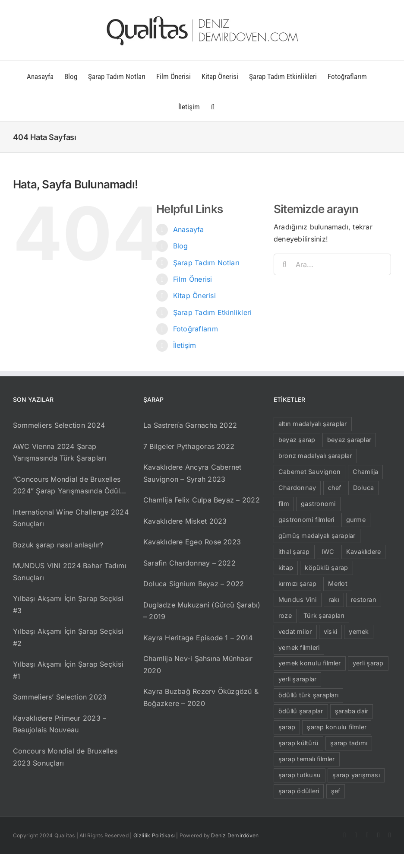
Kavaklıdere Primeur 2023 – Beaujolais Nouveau (60, 724)
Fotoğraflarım (196, 329)
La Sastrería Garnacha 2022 (190, 425)
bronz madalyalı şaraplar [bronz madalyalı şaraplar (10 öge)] (315, 456)
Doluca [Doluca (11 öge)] (363, 488)
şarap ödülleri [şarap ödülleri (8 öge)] (299, 791)
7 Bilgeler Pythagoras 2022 (189, 446)
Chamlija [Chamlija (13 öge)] (366, 472)
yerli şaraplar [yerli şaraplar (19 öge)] (297, 679)
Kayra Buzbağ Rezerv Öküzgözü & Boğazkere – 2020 (201, 697)
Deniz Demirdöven (235, 835)
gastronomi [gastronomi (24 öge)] (318, 504)
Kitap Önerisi (194, 296)
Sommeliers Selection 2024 (59, 425)
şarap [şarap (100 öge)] (287, 727)
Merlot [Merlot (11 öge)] (338, 583)
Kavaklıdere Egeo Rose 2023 (192, 542)
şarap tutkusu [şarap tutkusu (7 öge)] (300, 775)
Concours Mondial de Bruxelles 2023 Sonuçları (65, 757)
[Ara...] (332, 264)
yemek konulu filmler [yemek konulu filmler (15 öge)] (310, 663)
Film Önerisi (193, 279)
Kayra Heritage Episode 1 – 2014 (198, 638)
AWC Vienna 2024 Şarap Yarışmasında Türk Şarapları (60, 452)
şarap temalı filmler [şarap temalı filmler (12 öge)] (307, 759)
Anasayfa (189, 229)
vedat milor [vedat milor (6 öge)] (295, 631)
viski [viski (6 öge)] (330, 631)
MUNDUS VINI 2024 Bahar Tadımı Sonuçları (70, 572)
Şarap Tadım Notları (207, 263)
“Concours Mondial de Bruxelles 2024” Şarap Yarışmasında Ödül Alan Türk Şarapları (67, 486)
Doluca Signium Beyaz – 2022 (194, 584)
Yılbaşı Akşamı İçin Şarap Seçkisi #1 (68, 670)
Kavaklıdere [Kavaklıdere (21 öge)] (364, 552)
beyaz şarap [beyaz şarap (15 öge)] (297, 440)
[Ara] (284, 264)
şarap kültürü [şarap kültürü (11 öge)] (298, 743)
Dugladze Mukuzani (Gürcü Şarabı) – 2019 (202, 611)
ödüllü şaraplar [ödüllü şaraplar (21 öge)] (301, 711)
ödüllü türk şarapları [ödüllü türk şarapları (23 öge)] (308, 695)
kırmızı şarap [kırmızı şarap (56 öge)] (297, 583)
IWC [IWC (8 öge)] (328, 552)
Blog (181, 246)
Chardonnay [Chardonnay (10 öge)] (297, 488)
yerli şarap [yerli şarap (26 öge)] (368, 663)
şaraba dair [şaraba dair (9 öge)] (352, 711)
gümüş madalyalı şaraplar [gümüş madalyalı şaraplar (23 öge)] (317, 536)
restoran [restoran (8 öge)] (364, 599)
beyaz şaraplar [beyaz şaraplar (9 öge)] (349, 440)
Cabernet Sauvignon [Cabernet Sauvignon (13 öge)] (309, 472)
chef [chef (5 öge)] (335, 488)
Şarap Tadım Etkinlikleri (213, 312)
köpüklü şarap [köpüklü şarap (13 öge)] (326, 568)
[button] (213, 106)
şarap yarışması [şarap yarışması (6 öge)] (356, 775)
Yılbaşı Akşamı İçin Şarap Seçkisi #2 (68, 637)
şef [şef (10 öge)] (336, 791)
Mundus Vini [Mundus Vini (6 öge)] (298, 599)
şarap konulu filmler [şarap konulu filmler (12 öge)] (337, 727)
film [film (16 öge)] (284, 504)
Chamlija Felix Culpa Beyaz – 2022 (202, 500)
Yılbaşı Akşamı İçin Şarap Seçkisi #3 (68, 604)
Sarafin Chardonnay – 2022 (189, 563)
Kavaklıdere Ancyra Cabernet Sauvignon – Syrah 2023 (192, 473)
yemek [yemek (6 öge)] (359, 631)
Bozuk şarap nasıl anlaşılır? (58, 545)
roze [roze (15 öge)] (285, 615)
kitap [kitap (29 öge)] (286, 568)
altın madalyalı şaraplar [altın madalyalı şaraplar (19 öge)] (313, 424)
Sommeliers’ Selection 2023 (60, 697)
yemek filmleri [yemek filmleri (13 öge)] (299, 647)
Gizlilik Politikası (154, 835)
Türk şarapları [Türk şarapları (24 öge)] (324, 615)
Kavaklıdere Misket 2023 (185, 521)
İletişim (185, 345)
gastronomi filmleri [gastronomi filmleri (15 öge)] (306, 520)
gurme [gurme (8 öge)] (356, 520)
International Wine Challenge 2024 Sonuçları (71, 518)
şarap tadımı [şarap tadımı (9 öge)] (349, 743)
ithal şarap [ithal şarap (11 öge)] (294, 552)
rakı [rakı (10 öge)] (334, 599)
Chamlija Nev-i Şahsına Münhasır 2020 (198, 665)
